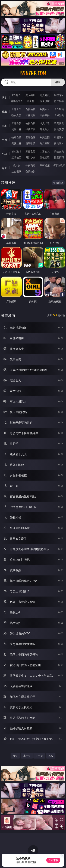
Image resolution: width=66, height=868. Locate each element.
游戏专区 (59, 95)
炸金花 (30, 101)
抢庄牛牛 (59, 101)
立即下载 (53, 860)
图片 (5, 140)
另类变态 (59, 129)
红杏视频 (16, 171)
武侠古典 (59, 151)
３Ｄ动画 (59, 109)
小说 (5, 154)
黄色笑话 (45, 157)
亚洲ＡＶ (16, 109)
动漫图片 (59, 137)
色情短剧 (30, 171)
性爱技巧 (59, 157)
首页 (15, 756)
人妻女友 (45, 151)
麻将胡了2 (16, 101)
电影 (5, 126)
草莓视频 (45, 165)
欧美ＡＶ (45, 109)
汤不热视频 (59, 165)
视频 (5, 112)
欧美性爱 (59, 123)
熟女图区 (45, 143)
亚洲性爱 (16, 123)
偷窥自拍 (16, 137)
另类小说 (30, 157)
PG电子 (16, 95)
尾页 (51, 756)
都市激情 (16, 151)
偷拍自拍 (30, 123)
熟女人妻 (16, 115)
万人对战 (45, 95)
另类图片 (59, 143)
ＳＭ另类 (59, 115)
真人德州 (30, 95)
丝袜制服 (30, 115)
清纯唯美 (30, 143)
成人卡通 (45, 123)
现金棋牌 (45, 101)
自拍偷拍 (30, 109)
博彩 (5, 98)
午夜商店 (30, 165)
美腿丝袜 (16, 143)
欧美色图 (45, 137)
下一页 (39, 756)
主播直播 (45, 115)
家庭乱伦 (30, 151)
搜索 (58, 82)
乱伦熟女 (45, 129)
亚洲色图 (30, 137)
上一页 (27, 756)
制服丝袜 (16, 129)
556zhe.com (33, 73)
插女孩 (16, 165)
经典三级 (30, 129)
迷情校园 (16, 157)
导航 (5, 168)
